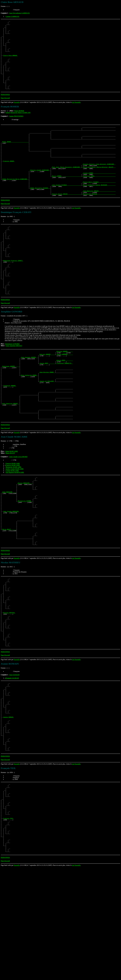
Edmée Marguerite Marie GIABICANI (18, 127)
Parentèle (17, 116)
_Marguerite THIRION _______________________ (99, 222)
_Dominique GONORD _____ (10, 412)
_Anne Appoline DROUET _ (10, 456)
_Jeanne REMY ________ (47, 408)
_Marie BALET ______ (9, 596)
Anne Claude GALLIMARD (18, 513)
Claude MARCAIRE (12, 527)
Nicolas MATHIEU (9, 690)
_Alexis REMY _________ (64, 404)
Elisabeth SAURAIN (12, 762)
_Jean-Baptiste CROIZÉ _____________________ (99, 218)
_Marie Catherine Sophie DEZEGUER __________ (99, 211)
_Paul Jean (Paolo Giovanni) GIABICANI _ (66, 189)
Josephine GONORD (10, 435)
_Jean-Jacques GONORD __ (29, 401)
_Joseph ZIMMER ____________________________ (99, 197)
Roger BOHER (19, 125)
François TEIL (9, 924)
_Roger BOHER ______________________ (15, 159)
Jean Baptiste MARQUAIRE (15, 528)
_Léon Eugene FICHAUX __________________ (66, 211)
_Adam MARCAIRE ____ (9, 551)
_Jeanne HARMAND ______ (64, 397)
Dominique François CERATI (13, 296)
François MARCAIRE (13, 520)
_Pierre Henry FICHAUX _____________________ (99, 207)
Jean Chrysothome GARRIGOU (20, 13)
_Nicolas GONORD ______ (64, 394)
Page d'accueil (5, 112)
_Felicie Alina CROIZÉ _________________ (66, 222)
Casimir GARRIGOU (12, 16)
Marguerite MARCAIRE (13, 523)
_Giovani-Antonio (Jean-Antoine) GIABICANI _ (99, 186)
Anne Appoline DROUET (14, 388)
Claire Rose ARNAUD (10, 63)
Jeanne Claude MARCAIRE (15, 525)
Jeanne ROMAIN (9, 808)
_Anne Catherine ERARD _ (29, 422)
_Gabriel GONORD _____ (47, 397)
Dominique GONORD (12, 386)
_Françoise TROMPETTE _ (64, 408)
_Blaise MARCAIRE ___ (25, 541)
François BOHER (9, 182)
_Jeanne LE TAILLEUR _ (47, 429)
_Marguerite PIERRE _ (25, 562)
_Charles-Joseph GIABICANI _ (40, 193)
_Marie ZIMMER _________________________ (66, 200)
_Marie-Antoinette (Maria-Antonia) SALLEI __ (99, 189)
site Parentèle (76, 116)
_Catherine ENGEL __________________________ (99, 200)
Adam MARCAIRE (12, 507)
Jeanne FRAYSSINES (16, 130)
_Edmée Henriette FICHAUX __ (40, 214)
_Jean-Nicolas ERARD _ (47, 419)
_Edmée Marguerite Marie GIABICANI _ (15, 204)
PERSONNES (5, 109)
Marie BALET (10, 509)
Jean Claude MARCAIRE (11, 575)
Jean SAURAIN (14, 759)
